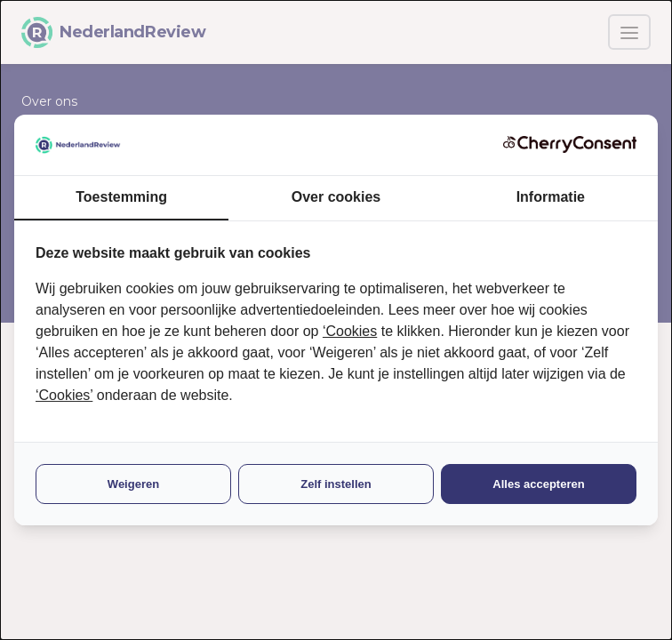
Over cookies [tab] (336, 197)
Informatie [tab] (551, 197)
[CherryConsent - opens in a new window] (570, 144)
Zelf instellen (336, 484)
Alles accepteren (538, 484)
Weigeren (133, 484)
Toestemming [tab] (121, 197)
